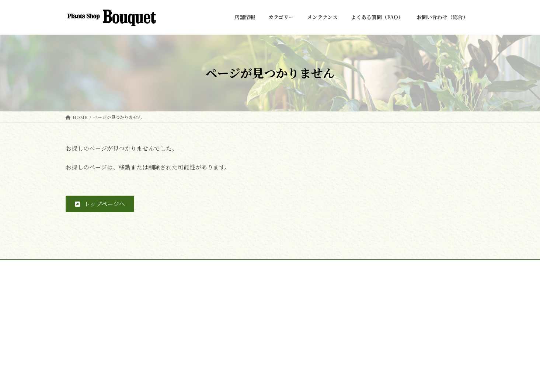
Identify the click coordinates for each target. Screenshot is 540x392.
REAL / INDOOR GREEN (236, 322)
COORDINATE (226, 347)
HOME (80, 266)
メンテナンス (223, 360)
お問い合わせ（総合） (124, 266)
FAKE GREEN (225, 335)
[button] (100, 204)
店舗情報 (219, 309)
